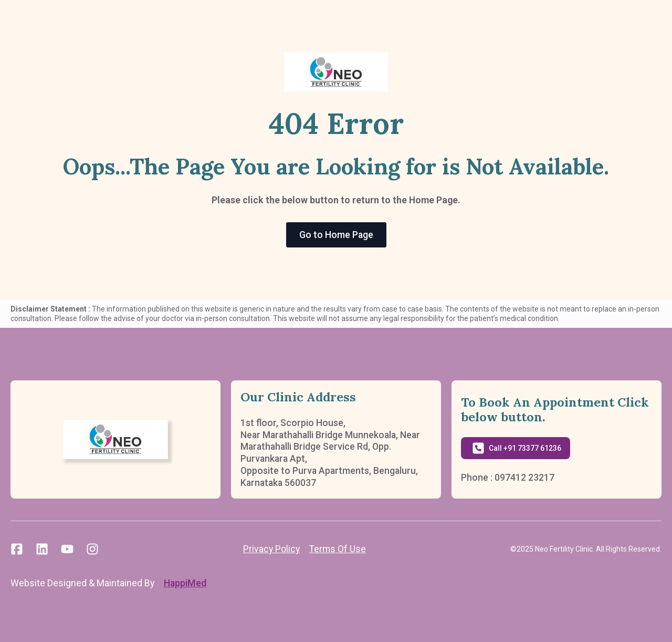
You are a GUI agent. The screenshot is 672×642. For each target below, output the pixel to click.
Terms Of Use (338, 549)
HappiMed (185, 583)
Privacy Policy (271, 549)
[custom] (17, 549)
